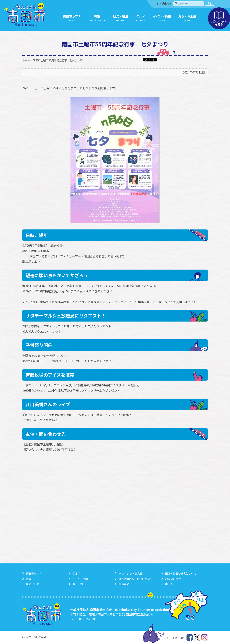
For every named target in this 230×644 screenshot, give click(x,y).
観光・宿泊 (32, 584)
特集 (29, 579)
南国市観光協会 (25, 15)
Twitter (197, 638)
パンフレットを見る (219, 18)
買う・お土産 (80, 584)
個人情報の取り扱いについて (136, 579)
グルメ (76, 573)
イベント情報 (80, 579)
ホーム (26, 60)
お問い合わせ (173, 579)
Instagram (204, 638)
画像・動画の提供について (181, 573)
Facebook (190, 638)
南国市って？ (34, 573)
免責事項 (124, 584)
